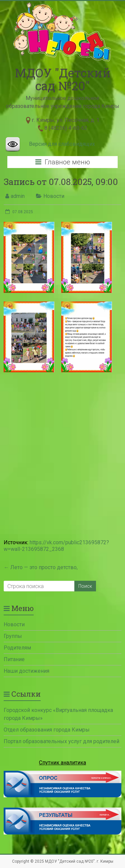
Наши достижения (26, 671)
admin (18, 196)
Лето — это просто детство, (41, 567)
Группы (13, 636)
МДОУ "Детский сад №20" (63, 79)
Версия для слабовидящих (62, 144)
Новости (54, 196)
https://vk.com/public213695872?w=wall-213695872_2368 (56, 546)
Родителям (17, 648)
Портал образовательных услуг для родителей (61, 741)
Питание (14, 659)
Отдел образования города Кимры (47, 730)
